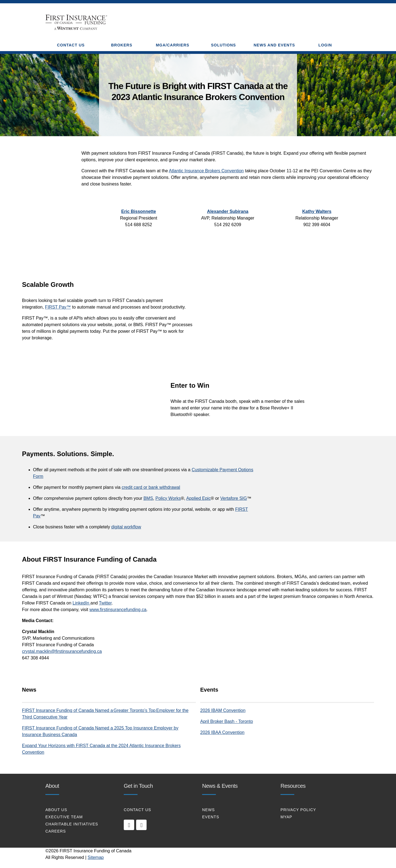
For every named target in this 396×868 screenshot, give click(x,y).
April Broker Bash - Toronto (227, 721)
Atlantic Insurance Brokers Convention (206, 171)
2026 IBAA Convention (222, 732)
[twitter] (141, 825)
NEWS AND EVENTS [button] (274, 45)
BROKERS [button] (122, 45)
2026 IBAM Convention (223, 710)
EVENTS (211, 817)
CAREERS (56, 831)
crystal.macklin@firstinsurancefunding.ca (62, 651)
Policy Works (168, 498)
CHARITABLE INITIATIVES (72, 824)
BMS (148, 498)
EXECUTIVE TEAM (64, 817)
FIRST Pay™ (58, 307)
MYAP (286, 817)
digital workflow (126, 527)
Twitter (105, 603)
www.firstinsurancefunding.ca (118, 610)
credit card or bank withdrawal (151, 487)
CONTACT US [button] (71, 45)
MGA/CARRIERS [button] (173, 45)
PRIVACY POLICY (298, 810)
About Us (56, 810)
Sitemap (96, 857)
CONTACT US (137, 810)
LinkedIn (82, 603)
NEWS (208, 810)
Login (325, 45)
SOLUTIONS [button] (223, 45)
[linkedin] (129, 825)
